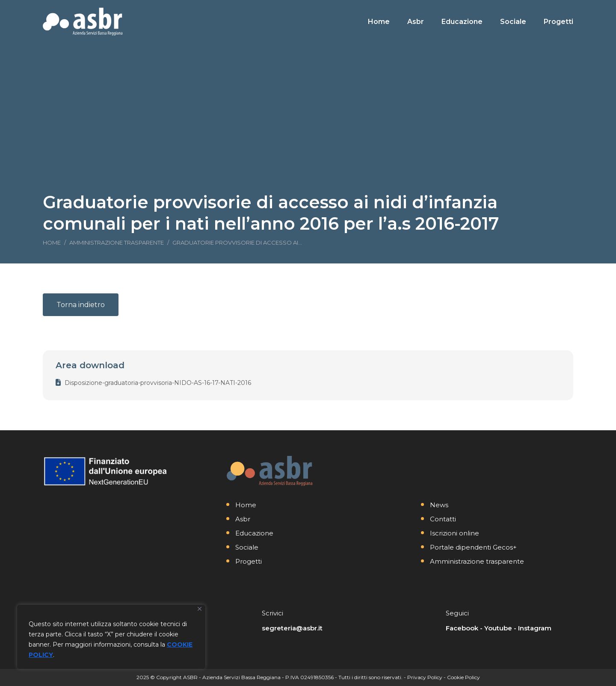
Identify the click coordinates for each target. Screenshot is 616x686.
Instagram (535, 628)
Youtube (498, 628)
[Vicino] (200, 609)
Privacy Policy (425, 677)
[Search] (513, 8)
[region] (111, 637)
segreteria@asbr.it (292, 628)
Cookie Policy (463, 677)
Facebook (462, 628)
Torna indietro (81, 305)
